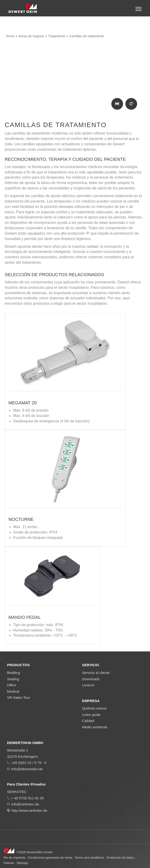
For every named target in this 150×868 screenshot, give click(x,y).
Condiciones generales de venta (50, 858)
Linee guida (91, 715)
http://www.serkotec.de (29, 810)
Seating (13, 679)
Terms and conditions (89, 858)
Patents (9, 863)
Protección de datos (120, 858)
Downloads (91, 679)
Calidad (88, 721)
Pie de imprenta (14, 858)
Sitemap (22, 863)
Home (10, 36)
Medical (13, 691)
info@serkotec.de (25, 804)
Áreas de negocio (31, 36)
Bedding (14, 673)
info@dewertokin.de (27, 769)
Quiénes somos (94, 708)
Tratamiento (57, 36)
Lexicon (88, 685)
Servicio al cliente (96, 673)
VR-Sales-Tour (19, 697)
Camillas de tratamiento (87, 36)
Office (12, 685)
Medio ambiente (95, 727)
